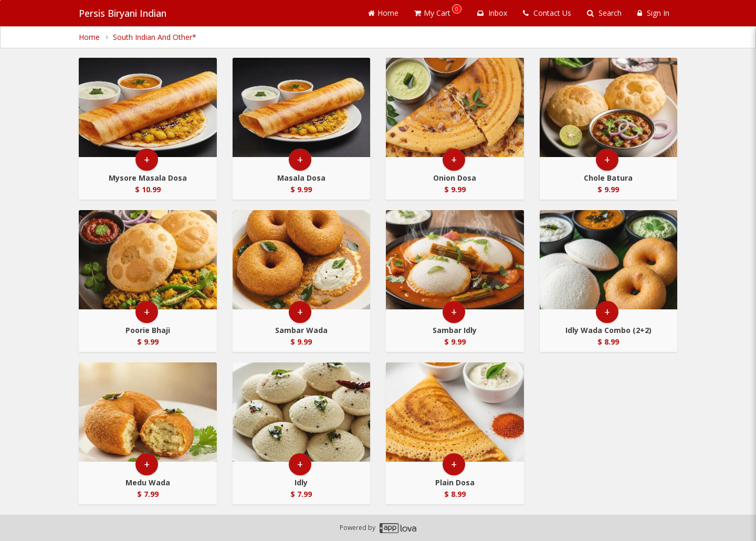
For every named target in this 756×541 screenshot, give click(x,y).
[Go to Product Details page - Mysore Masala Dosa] (148, 107)
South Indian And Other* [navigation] (155, 37)
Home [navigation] (90, 37)
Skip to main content (0, 0)
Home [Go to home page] (383, 13)
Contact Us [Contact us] (547, 13)
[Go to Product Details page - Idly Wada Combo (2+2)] (609, 260)
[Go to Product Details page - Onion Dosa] (455, 107)
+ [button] (147, 159)
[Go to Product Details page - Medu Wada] (148, 412)
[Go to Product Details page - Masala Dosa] (302, 107)
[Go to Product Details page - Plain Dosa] (455, 412)
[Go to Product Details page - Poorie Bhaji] (148, 260)
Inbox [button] (492, 13)
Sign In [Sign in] (653, 13)
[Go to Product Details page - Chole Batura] (609, 107)
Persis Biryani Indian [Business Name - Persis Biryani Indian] (123, 13)
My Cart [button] (438, 11)
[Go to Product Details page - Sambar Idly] (455, 260)
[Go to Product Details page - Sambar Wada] (302, 260)
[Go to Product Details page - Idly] (302, 412)
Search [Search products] (604, 13)
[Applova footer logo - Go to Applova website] (398, 528)
